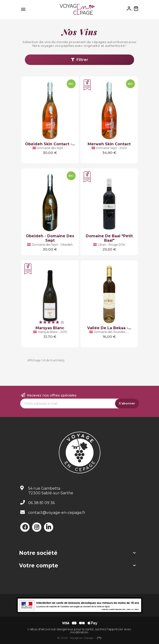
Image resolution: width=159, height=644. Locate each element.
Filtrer (80, 60)
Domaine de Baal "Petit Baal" (109, 238)
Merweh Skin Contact (109, 144)
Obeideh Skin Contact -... (50, 144)
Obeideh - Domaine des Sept (50, 238)
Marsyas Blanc (50, 328)
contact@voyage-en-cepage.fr (57, 513)
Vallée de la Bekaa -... (109, 328)
